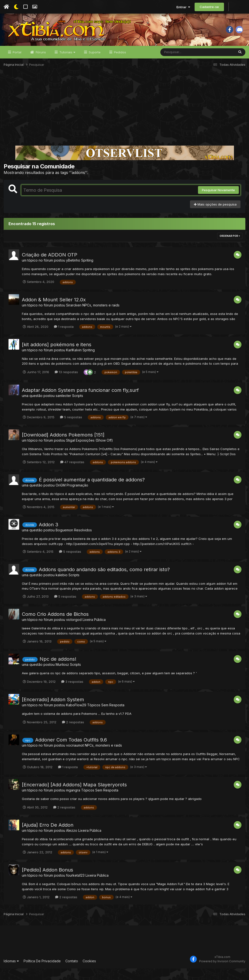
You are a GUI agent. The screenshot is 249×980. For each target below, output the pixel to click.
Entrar (183, 7)
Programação (77, 497)
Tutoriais (67, 64)
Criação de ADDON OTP (50, 266)
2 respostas (73, 733)
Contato (72, 972)
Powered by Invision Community (222, 973)
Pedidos (120, 64)
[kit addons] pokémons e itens (57, 356)
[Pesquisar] (179, 64)
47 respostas (72, 473)
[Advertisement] (124, 120)
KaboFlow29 (76, 716)
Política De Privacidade (42, 972)
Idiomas (11, 972)
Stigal (70, 452)
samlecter (63, 407)
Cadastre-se (209, 7)
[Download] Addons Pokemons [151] (63, 446)
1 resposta (64, 338)
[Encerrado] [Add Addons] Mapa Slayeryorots (74, 796)
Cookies (89, 972)
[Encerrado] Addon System (53, 711)
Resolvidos (83, 541)
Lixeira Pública (94, 631)
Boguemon (64, 541)
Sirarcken (74, 317)
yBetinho (73, 272)
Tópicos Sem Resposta (106, 716)
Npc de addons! (58, 671)
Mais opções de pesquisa (215, 216)
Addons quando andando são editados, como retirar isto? (104, 581)
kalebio (62, 586)
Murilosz (62, 676)
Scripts (78, 407)
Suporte (94, 64)
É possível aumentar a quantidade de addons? (92, 491)
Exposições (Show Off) (94, 452)
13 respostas (66, 383)
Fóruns (40, 64)
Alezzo (72, 842)
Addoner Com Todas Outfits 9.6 (71, 751)
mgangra (73, 802)
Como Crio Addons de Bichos (55, 626)
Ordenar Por (230, 247)
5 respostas (71, 429)
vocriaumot (75, 757)
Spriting (87, 272)
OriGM (61, 497)
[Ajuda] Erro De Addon (48, 837)
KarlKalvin (74, 361)
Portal (17, 64)
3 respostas (72, 693)
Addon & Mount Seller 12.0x (54, 311)
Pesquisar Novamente (218, 202)
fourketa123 (75, 887)
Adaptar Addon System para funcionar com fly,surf (80, 402)
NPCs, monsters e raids (101, 317)
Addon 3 (49, 536)
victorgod (74, 631)
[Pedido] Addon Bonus (47, 881)
